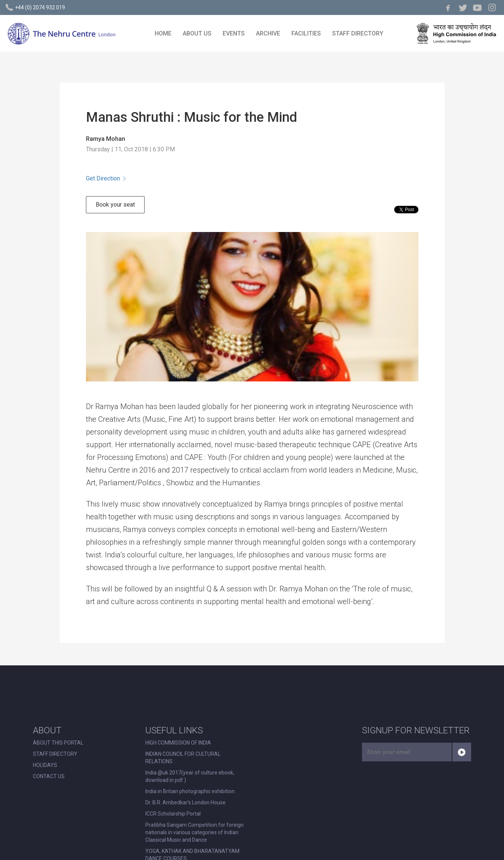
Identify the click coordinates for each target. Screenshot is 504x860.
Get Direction (106, 178)
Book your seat (115, 205)
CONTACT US (49, 776)
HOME (163, 33)
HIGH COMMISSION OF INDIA (178, 743)
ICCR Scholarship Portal (173, 814)
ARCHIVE (268, 33)
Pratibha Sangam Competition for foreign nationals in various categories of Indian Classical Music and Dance (194, 832)
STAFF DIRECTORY (358, 33)
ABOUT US (197, 33)
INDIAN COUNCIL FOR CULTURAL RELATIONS (183, 758)
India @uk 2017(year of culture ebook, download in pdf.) (190, 776)
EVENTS (234, 33)
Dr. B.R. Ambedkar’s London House (185, 802)
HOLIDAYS (45, 765)
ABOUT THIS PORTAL (58, 743)
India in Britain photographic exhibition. (191, 791)
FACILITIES (306, 33)
